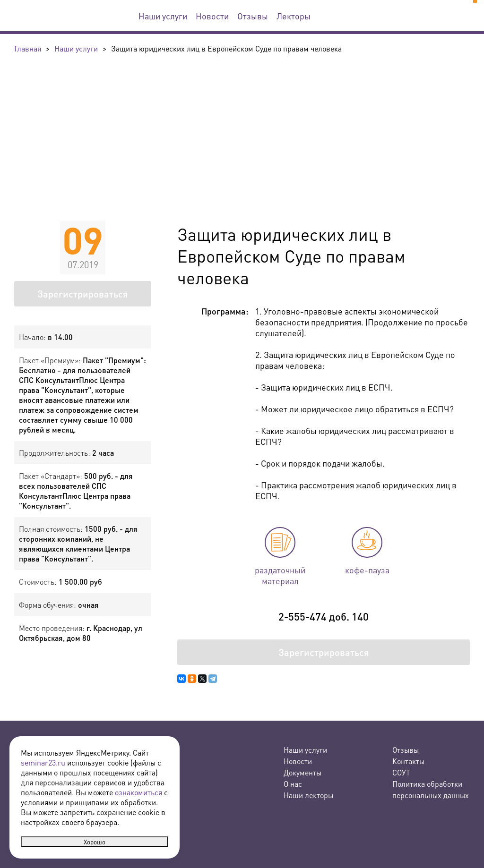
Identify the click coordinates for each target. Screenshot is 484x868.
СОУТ (401, 772)
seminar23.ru (43, 762)
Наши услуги (163, 16)
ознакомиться (138, 792)
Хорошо (95, 842)
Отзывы (253, 16)
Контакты (408, 761)
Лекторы (294, 16)
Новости (212, 16)
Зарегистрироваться (83, 294)
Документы (302, 772)
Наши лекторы (308, 795)
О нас (293, 784)
